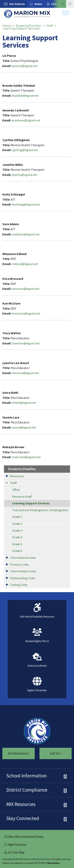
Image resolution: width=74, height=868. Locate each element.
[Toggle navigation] (66, 14)
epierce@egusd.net (25, 66)
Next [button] (59, 4)
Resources (17, 476)
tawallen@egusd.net (26, 343)
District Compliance (27, 790)
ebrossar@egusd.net (26, 289)
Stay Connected (23, 818)
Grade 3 (17, 530)
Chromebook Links (23, 558)
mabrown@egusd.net (26, 457)
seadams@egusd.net (26, 234)
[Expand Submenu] (7, 476)
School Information (27, 776)
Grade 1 (17, 517)
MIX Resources (21, 804)
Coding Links (19, 585)
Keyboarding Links (23, 578)
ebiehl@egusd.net (24, 403)
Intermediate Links (23, 571)
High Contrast (17, 845)
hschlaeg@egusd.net (26, 204)
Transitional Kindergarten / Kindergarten (40, 510)
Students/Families (29, 26)
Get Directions (16, 755)
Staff (50, 26)
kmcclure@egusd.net (26, 313)
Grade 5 (17, 544)
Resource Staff (22, 496)
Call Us (50, 755)
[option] (14, 4)
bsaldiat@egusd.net (25, 95)
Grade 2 (17, 524)
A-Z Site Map (14, 853)
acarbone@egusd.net (26, 120)
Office (16, 490)
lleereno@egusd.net (26, 373)
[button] (17, 4)
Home (38, 4)
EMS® (43, 863)
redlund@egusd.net (25, 264)
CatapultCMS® (31, 863)
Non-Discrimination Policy (24, 837)
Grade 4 (17, 537)
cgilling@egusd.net (25, 150)
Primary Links (20, 564)
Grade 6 (17, 551)
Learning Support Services (21, 28)
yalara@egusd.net (24, 427)
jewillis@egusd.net (25, 175)
